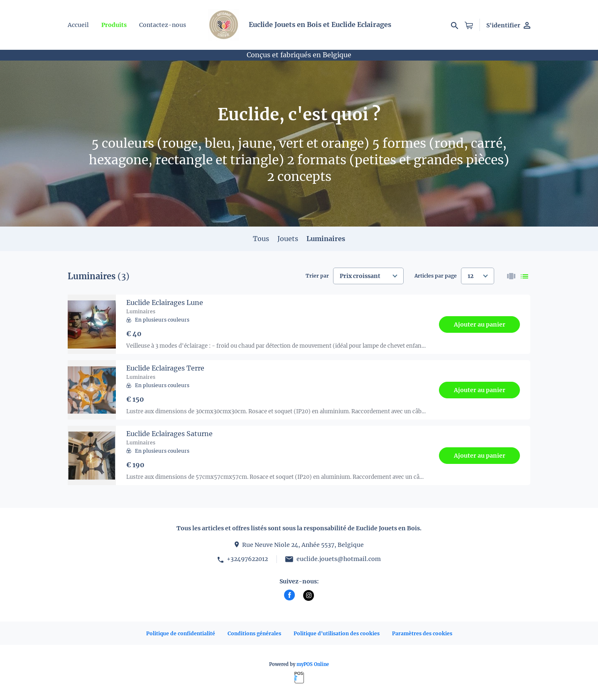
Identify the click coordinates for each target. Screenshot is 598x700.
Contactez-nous (163, 25)
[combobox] (368, 276)
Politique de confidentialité (181, 633)
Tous (261, 239)
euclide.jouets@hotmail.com (339, 559)
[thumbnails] (511, 276)
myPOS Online (313, 664)
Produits (114, 25)
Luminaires (326, 239)
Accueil (78, 25)
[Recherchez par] (455, 25)
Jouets (288, 239)
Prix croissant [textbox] (360, 276)
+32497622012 (247, 559)
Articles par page (436, 276)
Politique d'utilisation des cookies (337, 633)
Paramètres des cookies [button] (422, 633)
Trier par (317, 276)
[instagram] (309, 595)
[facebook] (289, 595)
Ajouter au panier (480, 324)
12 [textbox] (471, 276)
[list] (524, 276)
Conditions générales (254, 633)
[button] (469, 25)
